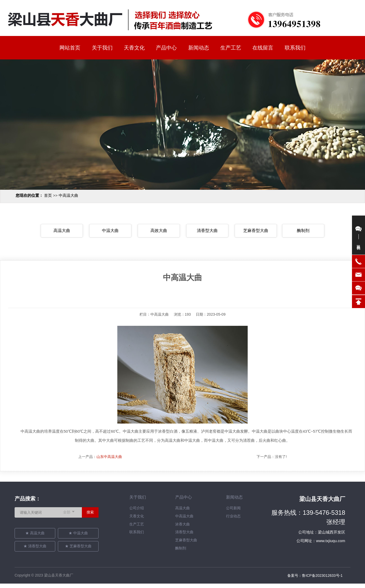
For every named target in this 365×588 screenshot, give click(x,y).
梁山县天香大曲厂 (322, 499)
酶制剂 (303, 231)
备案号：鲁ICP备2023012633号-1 (315, 575)
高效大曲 (159, 231)
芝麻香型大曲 (256, 231)
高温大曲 (62, 231)
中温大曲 (110, 231)
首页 (48, 195)
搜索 (90, 512)
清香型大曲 (207, 231)
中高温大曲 (68, 195)
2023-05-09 (216, 314)
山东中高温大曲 (109, 457)
